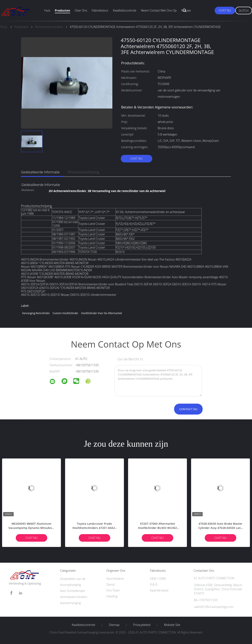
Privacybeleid (142, 625)
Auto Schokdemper (73, 591)
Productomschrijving (83, 172)
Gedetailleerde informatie (40, 172)
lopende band (159, 590)
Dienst (110, 584)
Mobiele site (172, 625)
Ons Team (113, 590)
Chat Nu (225, 10)
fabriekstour (100, 10)
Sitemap (114, 625)
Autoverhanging (70, 603)
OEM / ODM (158, 579)
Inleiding (112, 596)
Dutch (244, 11)
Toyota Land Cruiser (92, 218)
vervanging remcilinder (36, 313)
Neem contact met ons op (159, 10)
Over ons (81, 10)
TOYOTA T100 (88, 252)
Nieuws (186, 10)
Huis (47, 10)
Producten (62, 10)
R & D (154, 584)
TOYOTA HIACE (62, 212)
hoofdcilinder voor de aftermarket (102, 313)
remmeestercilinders (74, 597)
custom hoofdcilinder (65, 313)
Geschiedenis (115, 579)
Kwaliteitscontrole (125, 10)
